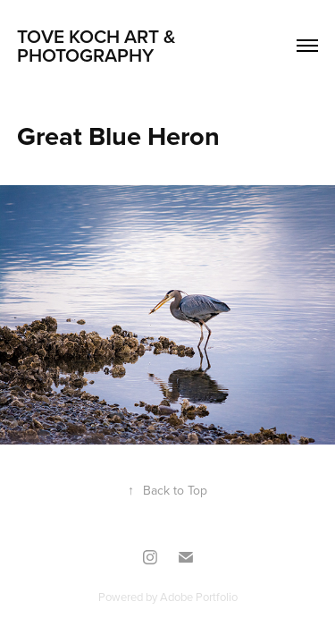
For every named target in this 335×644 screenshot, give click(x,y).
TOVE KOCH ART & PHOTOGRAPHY (99, 45)
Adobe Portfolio (199, 597)
